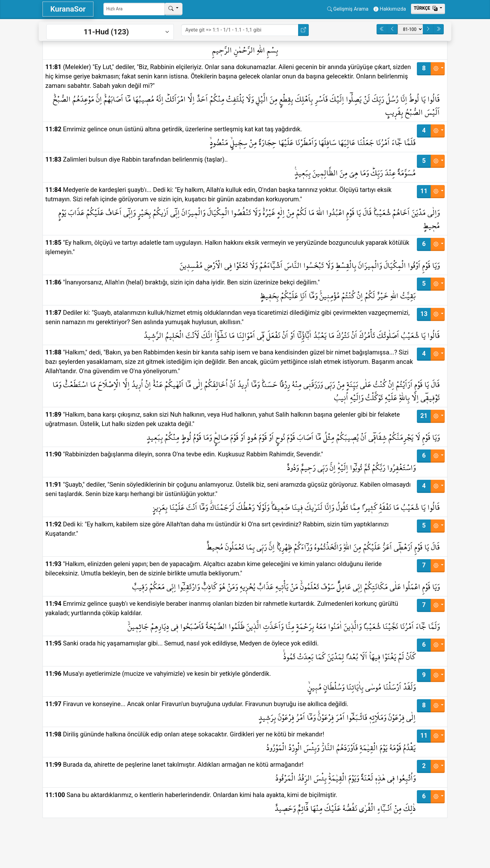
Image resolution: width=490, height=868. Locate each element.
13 (424, 314)
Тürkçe (426, 8)
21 (424, 416)
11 (424, 191)
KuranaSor (68, 9)
